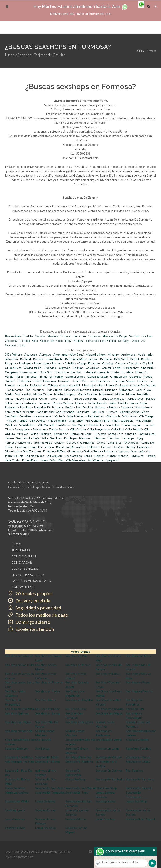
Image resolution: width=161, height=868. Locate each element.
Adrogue (45, 354)
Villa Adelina (75, 416)
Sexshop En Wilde (17, 801)
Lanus (64, 385)
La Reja (19, 456)
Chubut (112, 341)
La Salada (36, 385)
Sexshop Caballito (138, 740)
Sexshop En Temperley (50, 792)
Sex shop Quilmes (17, 713)
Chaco (22, 345)
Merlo (9, 394)
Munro (130, 394)
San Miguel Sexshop (79, 757)
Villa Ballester (94, 416)
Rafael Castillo (119, 403)
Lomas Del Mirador (144, 385)
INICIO (16, 544)
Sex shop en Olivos (138, 656)
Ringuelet (137, 456)
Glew (148, 390)
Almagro (113, 354)
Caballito (70, 363)
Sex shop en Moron (78, 665)
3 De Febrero (14, 354)
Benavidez (78, 447)
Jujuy (68, 341)
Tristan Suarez (58, 429)
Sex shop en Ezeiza (47, 691)
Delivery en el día (29, 601)
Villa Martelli (46, 425)
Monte (111, 456)
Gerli (139, 390)
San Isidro (83, 412)
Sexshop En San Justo (140, 779)
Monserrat (106, 394)
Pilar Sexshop (135, 770)
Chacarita (147, 368)
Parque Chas (135, 398)
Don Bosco (62, 372)
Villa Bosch (113, 416)
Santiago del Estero (51, 341)
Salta (35, 341)
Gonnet (99, 456)
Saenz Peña (48, 460)
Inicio (139, 51)
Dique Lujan (13, 451)
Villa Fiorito (76, 420)
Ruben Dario (30, 460)
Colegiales (93, 368)
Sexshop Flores (106, 801)
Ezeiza (116, 372)
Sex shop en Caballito (110, 709)
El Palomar (56, 376)
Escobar (76, 372)
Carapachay (131, 368)
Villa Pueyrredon (99, 429)
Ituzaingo (64, 381)
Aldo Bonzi (77, 354)
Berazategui (42, 363)
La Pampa (121, 336)
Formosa (79, 341)
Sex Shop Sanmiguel (18, 722)
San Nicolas (96, 425)
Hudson (10, 381)
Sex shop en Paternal (19, 656)
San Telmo (113, 425)
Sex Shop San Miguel (109, 713)
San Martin (63, 425)
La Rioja (25, 341)
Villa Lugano (144, 420)
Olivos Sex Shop (106, 788)
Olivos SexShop (76, 779)
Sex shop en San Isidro (20, 665)
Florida (43, 376)
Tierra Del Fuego (81, 434)
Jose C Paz (80, 381)
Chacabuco (131, 442)
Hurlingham (25, 381)
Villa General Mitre (97, 420)
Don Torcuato (32, 451)
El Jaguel (49, 451)
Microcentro (23, 394)
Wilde (34, 434)
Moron (120, 394)
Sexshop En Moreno (109, 757)
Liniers (100, 385)
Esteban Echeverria (97, 372)
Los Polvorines (35, 390)
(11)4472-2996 (34, 526)
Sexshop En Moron (138, 757)
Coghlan (78, 368)
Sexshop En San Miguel (80, 788)
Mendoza (53, 336)
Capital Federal (111, 368)
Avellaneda (145, 354)
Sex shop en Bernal (48, 713)
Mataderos (126, 390)
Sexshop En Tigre (77, 792)
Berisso (49, 447)
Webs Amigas (80, 652)
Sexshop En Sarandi (139, 788)
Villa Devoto (38, 420)
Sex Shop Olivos (76, 709)
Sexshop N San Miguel (140, 819)
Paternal (101, 407)
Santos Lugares (132, 425)
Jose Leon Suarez (124, 381)
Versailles (25, 416)
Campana (21, 447)
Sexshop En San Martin (50, 788)
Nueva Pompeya (26, 398)
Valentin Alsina (129, 412)
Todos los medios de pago (38, 615)
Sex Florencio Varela (109, 740)
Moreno (123, 456)
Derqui (130, 447)
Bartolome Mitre (76, 359)
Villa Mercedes (75, 460)
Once (54, 398)
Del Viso (118, 447)
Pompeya (44, 403)
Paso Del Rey (84, 407)
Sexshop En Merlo (47, 757)
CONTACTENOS (23, 587)
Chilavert (93, 447)
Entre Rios (80, 336)
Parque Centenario (85, 398)
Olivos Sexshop (15, 788)
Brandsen (62, 447)
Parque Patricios (25, 403)
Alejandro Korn (96, 354)
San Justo (98, 412)
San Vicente (95, 460)
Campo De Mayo (89, 363)
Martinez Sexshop (17, 792)
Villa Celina (129, 416)
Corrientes (94, 336)
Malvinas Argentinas (78, 390)
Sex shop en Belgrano (80, 722)
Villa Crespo (147, 416)
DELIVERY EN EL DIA (25, 568)
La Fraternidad (35, 456)
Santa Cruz (139, 341)
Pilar (61, 460)
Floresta (31, 376)
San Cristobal (45, 412)
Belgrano (106, 359)
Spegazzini (112, 460)
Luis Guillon (55, 390)
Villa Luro (11, 425)
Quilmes (80, 403)
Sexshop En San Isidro (110, 779)
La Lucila (22, 385)
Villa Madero (27, 425)
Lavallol (75, 385)
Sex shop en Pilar (77, 656)
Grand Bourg (119, 376)
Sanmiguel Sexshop (138, 748)
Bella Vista (121, 359)
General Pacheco (104, 451)
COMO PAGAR (22, 562)
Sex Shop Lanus (45, 700)
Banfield (25, 359)
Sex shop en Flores (138, 682)
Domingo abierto (29, 622)
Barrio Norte (55, 359)
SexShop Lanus (15, 810)
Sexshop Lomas (45, 810)
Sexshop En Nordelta (79, 762)
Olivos (43, 398)
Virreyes (23, 434)
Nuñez (9, 398)
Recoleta (25, 407)
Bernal (135, 359)
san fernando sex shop (20, 762)
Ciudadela (50, 368)
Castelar (134, 363)
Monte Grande (87, 394)
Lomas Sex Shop (136, 801)
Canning (108, 363)
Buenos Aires (13, 336)
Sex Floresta (43, 740)
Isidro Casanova (45, 381)
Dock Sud (46, 372)
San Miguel (79, 425)
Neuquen (10, 345)
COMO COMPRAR (24, 556)
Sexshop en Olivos (138, 762)
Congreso (12, 372)
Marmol (98, 390)
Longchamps (15, 390)
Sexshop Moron (76, 819)
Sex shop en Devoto (139, 691)
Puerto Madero (63, 403)
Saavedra (127, 407)
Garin (87, 451)
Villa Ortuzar (78, 429)
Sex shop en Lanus (108, 674)
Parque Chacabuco (112, 398)
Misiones (108, 336)
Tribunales (39, 429)
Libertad (88, 385)
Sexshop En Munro (47, 762)
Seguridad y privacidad (35, 608)
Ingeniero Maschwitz (131, 451)
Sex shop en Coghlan (79, 700)
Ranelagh (11, 407)
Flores (19, 376)
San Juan (147, 336)
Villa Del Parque (17, 420)
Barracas (39, 359)
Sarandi (149, 425)
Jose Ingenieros (100, 381)
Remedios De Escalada (48, 407)
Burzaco (57, 363)
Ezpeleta (127, 372)
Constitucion (29, 372)
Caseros (121, 363)
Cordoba (28, 336)
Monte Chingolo (65, 394)
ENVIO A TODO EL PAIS (28, 575)
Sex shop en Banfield (19, 731)
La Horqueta (55, 456)
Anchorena (128, 354)
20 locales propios (30, 593)
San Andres (143, 407)
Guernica (135, 376)
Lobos (88, 456)
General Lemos (75, 376)
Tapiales (46, 434)
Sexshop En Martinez (19, 757)
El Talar (61, 451)
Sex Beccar (42, 748)
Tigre (9, 429)
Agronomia (60, 354)
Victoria (60, 416)
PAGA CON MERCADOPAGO (31, 581)
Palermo (65, 398)
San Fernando (65, 412)
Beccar (93, 359)
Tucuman (66, 336)
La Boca (142, 381)
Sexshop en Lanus (107, 748)
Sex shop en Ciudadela (20, 709)
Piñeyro (114, 407)
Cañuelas (36, 447)
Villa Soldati (134, 429)
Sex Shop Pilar (135, 709)
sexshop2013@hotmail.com (35, 530)
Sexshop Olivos (15, 828)
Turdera (112, 412)
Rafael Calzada (98, 403)
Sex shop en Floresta (49, 682)
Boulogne (25, 363)
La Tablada (51, 385)
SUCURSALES (21, 550)
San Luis (134, 336)
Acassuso (31, 354)
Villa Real (118, 429)
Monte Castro (43, 394)
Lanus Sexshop (15, 819)
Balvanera (11, 359)
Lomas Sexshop (45, 801)
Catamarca (11, 341)
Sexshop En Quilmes (109, 770)
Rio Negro (124, 341)
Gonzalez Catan (98, 376)
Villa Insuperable (123, 420)
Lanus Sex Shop (45, 828)
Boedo (145, 359)
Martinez (111, 390)
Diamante (143, 447)
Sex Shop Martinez (47, 709)
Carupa (106, 447)
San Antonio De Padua (20, 412)
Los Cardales (73, 456)
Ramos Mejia (139, 403)
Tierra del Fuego (95, 341)
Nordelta (143, 394)
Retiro (69, 407)
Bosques (11, 363)
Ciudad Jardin (32, 368)
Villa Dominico (57, 420)
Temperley (60, 434)
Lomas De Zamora (118, 385)
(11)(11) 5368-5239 (35, 521)
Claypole (65, 368)
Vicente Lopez (43, 416)
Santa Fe (40, 336)
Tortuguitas (22, 429)
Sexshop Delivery (16, 748)
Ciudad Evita (13, 368)
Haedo (148, 376)
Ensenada (75, 451)
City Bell (147, 363)
